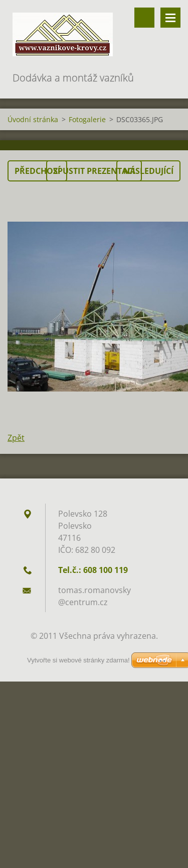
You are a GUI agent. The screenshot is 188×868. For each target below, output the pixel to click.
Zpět (16, 438)
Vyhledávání (144, 18)
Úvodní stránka (33, 119)
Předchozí (37, 171)
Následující (148, 171)
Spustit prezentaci (94, 171)
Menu (170, 18)
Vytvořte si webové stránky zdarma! (78, 660)
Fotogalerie (87, 119)
